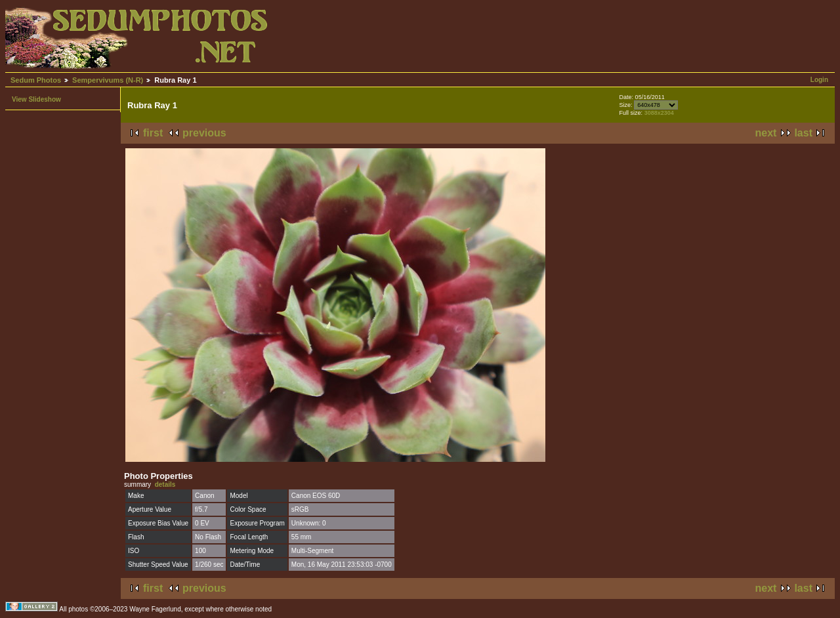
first (153, 133)
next (766, 133)
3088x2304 (659, 113)
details (165, 484)
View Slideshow (36, 99)
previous (204, 133)
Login (819, 80)
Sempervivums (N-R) (108, 80)
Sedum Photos (36, 80)
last (803, 133)
